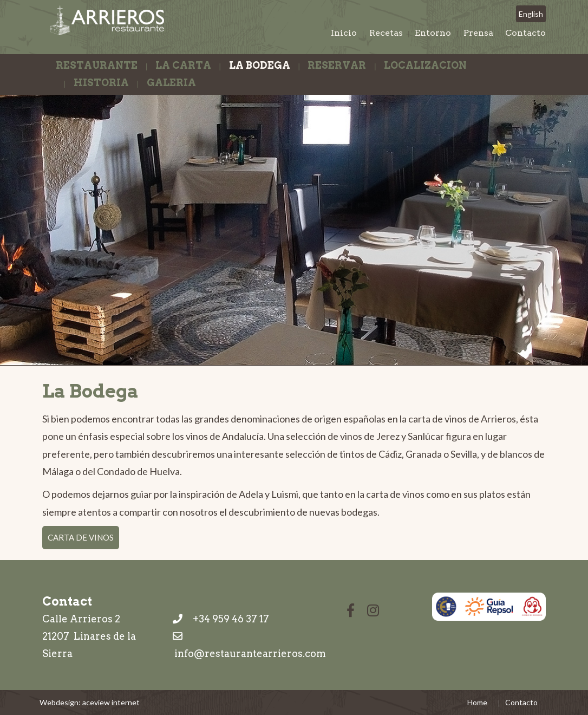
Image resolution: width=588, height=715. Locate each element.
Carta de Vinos (81, 537)
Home (477, 702)
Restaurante (97, 65)
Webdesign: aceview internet (90, 702)
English (531, 14)
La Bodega (260, 65)
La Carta (183, 65)
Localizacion (425, 65)
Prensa (478, 33)
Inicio (344, 33)
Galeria (171, 83)
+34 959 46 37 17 (221, 619)
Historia (101, 83)
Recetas (386, 33)
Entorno (433, 33)
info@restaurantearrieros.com (250, 654)
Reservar (337, 65)
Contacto (525, 33)
